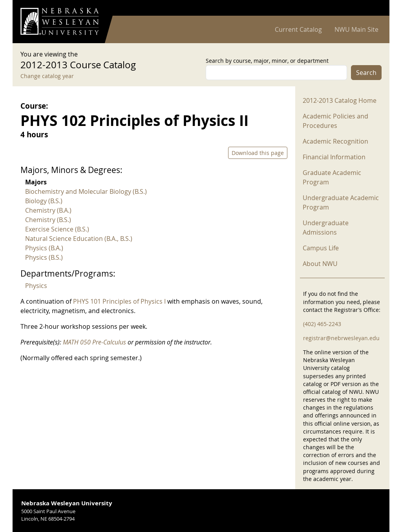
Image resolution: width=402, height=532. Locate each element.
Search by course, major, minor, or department (267, 61)
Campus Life (321, 248)
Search (366, 73)
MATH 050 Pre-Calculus (94, 342)
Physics (36, 286)
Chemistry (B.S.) (48, 220)
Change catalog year (47, 76)
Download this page (258, 153)
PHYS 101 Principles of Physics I (119, 301)
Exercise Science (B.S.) (57, 229)
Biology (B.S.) (44, 201)
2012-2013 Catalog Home (340, 100)
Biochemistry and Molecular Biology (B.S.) (86, 191)
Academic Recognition (335, 141)
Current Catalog (298, 29)
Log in (371, 8)
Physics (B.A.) (44, 248)
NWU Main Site (356, 29)
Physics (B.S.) (44, 257)
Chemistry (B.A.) (48, 210)
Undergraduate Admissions (326, 228)
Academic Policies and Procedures (335, 121)
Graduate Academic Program (332, 177)
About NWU (320, 264)
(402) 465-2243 (322, 324)
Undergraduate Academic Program (341, 202)
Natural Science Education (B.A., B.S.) (79, 239)
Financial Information (334, 157)
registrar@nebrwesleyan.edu (341, 338)
